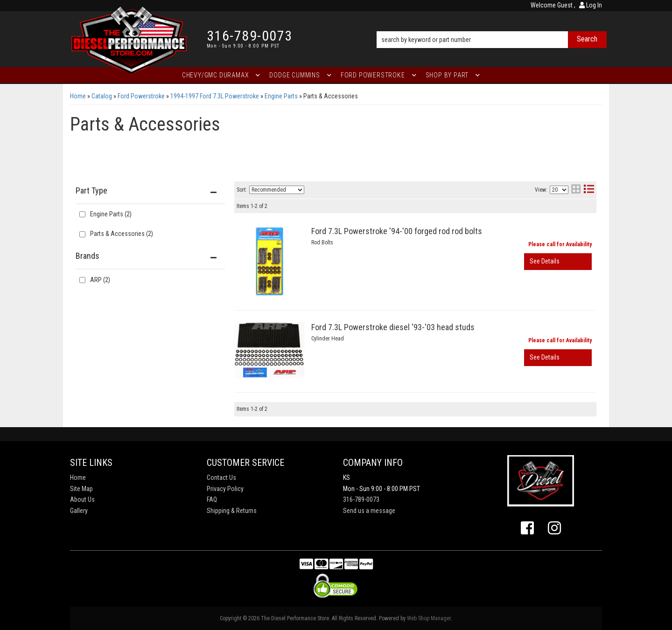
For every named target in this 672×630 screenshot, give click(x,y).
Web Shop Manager (429, 618)
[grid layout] (576, 190)
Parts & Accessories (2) (122, 234)
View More (558, 262)
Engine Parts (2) (111, 214)
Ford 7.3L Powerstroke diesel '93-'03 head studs (393, 327)
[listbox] (277, 190)
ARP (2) (100, 280)
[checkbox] (82, 280)
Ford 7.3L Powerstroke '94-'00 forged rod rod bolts (397, 231)
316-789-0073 (361, 499)
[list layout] (589, 190)
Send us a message (369, 511)
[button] (492, 27)
